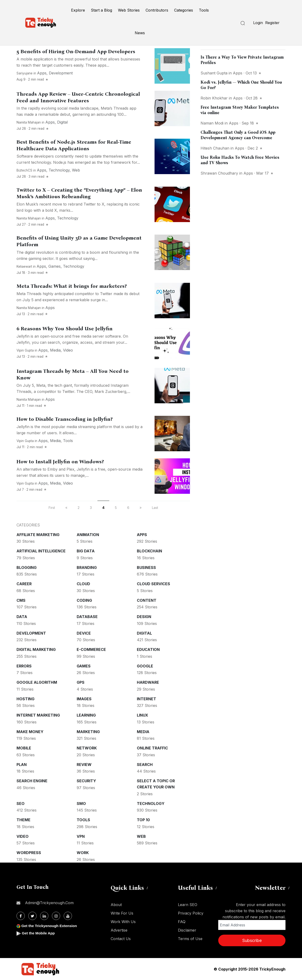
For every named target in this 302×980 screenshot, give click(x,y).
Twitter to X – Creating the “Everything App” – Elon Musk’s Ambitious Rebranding (79, 193)
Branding (87, 567)
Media (55, 350)
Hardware (148, 682)
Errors (24, 666)
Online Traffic (152, 748)
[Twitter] (32, 916)
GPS (81, 682)
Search (145, 765)
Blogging (27, 567)
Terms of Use (190, 939)
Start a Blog (101, 10)
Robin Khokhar (214, 98)
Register (272, 23)
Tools (204, 10)
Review (84, 765)
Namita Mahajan (29, 122)
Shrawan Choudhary (219, 173)
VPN (81, 836)
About (116, 905)
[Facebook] (21, 916)
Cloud (83, 584)
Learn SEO (188, 905)
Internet (147, 699)
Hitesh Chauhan (215, 148)
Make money (30, 732)
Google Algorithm (37, 682)
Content (147, 600)
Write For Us (122, 913)
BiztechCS (24, 170)
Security (86, 781)
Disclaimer (187, 930)
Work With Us (123, 922)
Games (55, 266)
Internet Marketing (38, 715)
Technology (59, 170)
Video (68, 350)
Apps (42, 73)
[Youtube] (68, 916)
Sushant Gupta (214, 73)
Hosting (25, 699)
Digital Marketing (36, 649)
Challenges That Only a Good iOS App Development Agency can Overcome (238, 135)
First (52, 508)
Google (145, 666)
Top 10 (143, 820)
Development (61, 73)
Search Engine (32, 781)
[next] (141, 508)
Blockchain (149, 551)
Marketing (88, 732)
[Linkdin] (44, 916)
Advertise (119, 930)
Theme (23, 820)
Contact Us (121, 939)
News (140, 33)
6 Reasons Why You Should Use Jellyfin (65, 329)
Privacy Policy (191, 913)
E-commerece (91, 649)
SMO (81, 804)
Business (146, 567)
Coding (84, 600)
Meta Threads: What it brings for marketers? (72, 286)
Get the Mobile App (39, 933)
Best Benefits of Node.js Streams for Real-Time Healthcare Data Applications (74, 145)
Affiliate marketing (38, 535)
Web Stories (129, 10)
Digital (62, 122)
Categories (184, 10)
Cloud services (153, 584)
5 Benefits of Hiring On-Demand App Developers (76, 52)
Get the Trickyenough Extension (50, 926)
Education (148, 649)
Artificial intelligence (41, 551)
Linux (143, 715)
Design (144, 617)
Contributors (157, 10)
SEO (21, 804)
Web (76, 170)
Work (83, 853)
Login (258, 23)
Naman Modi (212, 123)
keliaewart (24, 266)
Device (84, 633)
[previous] (66, 508)
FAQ (182, 922)
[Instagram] (56, 916)
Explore (78, 10)
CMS (21, 600)
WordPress (29, 853)
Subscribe (252, 940)
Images (84, 699)
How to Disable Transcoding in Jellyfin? (65, 419)
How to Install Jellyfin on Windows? (60, 462)
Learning (86, 715)
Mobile (24, 748)
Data (22, 617)
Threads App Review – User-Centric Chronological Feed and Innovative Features (78, 97)
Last (155, 508)
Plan (22, 765)
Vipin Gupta (25, 350)
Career (24, 584)
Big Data (86, 551)
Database (87, 617)
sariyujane (25, 73)
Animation (88, 535)
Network (87, 748)
